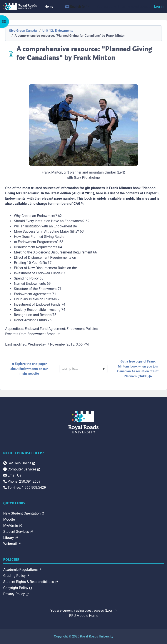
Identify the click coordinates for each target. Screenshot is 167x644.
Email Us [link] (12, 475)
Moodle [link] (9, 519)
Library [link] (10, 538)
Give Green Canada (23, 31)
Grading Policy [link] (16, 576)
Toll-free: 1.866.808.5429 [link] (25, 488)
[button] (78, 7)
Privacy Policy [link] (16, 594)
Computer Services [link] (22, 469)
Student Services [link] (18, 532)
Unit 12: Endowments (58, 31)
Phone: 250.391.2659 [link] (22, 481)
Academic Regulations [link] (22, 570)
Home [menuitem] (49, 7)
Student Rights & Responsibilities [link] (30, 582)
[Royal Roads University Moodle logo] (83, 422)
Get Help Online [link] (19, 463)
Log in (159, 6)
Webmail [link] (12, 544)
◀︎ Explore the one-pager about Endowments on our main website (30, 369)
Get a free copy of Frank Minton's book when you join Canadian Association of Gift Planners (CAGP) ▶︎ (138, 369)
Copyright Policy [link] (18, 588)
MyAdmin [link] (13, 526)
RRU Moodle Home (84, 616)
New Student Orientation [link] (24, 513)
